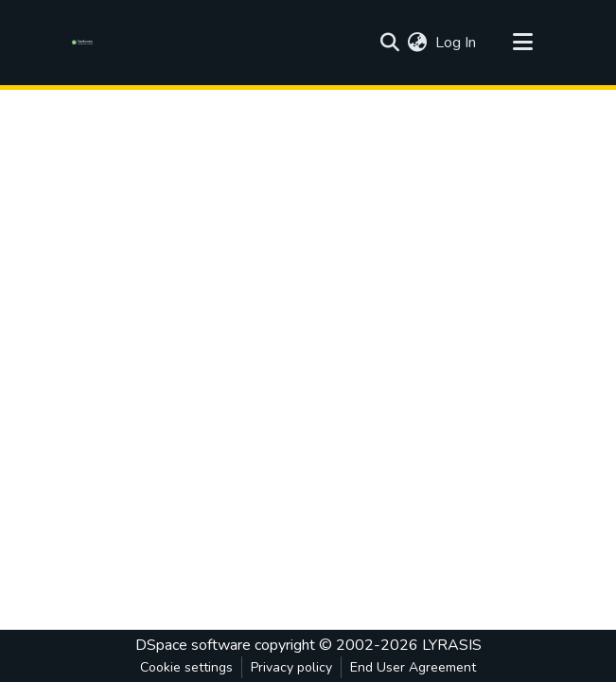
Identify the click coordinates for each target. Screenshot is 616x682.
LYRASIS (452, 645)
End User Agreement (413, 667)
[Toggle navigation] (523, 43)
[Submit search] (390, 43)
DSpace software (193, 645)
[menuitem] (418, 43)
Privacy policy (291, 667)
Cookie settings (186, 667)
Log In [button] (457, 43)
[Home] (86, 43)
